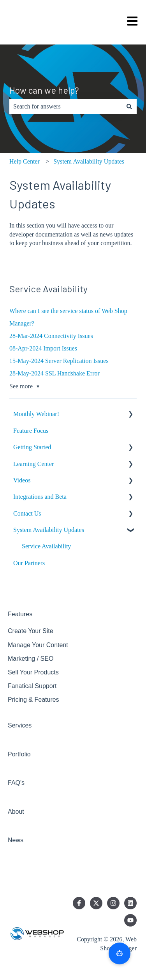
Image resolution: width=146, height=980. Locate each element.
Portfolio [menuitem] (19, 754)
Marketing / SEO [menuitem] (31, 659)
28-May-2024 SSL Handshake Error (55, 373)
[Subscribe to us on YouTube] (130, 920)
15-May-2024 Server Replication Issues (59, 361)
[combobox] (66, 107)
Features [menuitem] (20, 614)
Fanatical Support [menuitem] (32, 686)
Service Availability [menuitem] (46, 546)
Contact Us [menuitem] (27, 513)
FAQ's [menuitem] (16, 783)
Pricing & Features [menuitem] (33, 700)
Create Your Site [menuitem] (31, 631)
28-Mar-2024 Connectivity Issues (51, 336)
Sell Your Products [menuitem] (33, 672)
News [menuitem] (16, 840)
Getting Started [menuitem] (32, 447)
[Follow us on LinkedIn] (130, 903)
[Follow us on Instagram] (113, 903)
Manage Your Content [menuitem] (38, 645)
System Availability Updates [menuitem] (49, 530)
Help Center (25, 161)
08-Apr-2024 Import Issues (43, 348)
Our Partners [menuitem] (29, 563)
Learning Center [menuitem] (33, 464)
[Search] (129, 107)
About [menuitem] (16, 812)
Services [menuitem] (20, 725)
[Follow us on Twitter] (96, 903)
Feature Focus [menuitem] (31, 431)
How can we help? (44, 90)
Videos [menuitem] (22, 480)
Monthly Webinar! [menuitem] (36, 414)
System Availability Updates (89, 161)
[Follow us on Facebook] (79, 903)
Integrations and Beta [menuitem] (40, 497)
